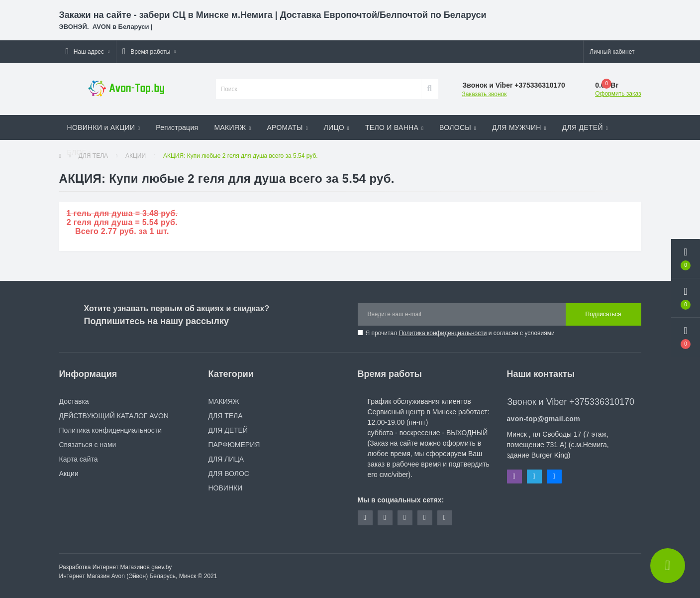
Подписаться (603, 314)
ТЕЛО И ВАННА (394, 127)
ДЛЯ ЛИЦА (226, 459)
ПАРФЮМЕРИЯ (234, 445)
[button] (88, 52)
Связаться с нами (88, 445)
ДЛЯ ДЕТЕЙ (585, 127)
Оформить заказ (618, 94)
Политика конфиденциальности (443, 333)
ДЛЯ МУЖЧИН (519, 127)
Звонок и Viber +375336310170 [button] (571, 402)
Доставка (74, 401)
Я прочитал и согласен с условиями (460, 333)
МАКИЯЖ (232, 127)
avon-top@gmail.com (544, 419)
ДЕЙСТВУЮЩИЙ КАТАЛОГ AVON (114, 416)
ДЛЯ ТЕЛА (226, 416)
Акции (69, 474)
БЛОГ (79, 152)
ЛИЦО (337, 127)
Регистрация (177, 127)
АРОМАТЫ (287, 127)
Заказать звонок (485, 94)
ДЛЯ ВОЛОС (229, 474)
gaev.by (161, 567)
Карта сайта (79, 459)
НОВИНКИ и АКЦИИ (104, 127)
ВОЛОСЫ (458, 127)
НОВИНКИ (226, 488)
